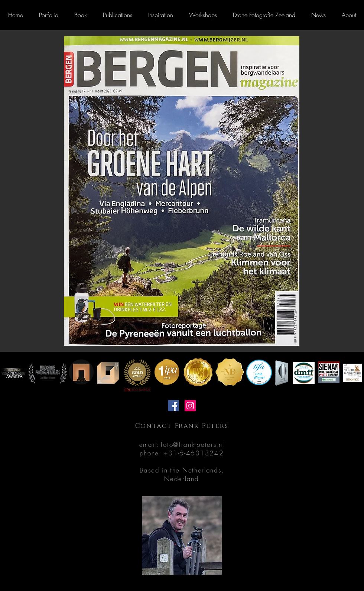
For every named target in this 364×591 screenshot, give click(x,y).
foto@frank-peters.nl (192, 444)
